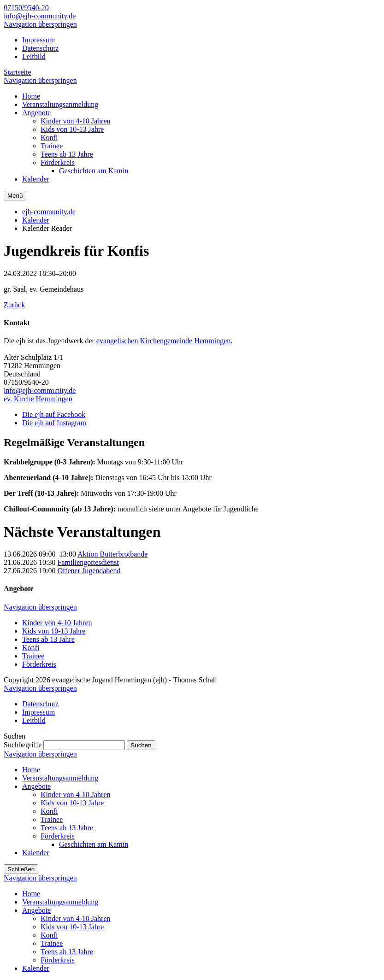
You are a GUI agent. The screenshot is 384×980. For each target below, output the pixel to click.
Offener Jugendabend (89, 571)
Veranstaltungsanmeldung (60, 778)
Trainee (33, 656)
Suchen (141, 745)
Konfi (31, 648)
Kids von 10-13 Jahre (54, 631)
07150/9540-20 (26, 8)
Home (31, 770)
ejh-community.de (49, 212)
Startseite (18, 72)
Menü (15, 196)
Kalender (36, 220)
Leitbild (34, 56)
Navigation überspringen (40, 24)
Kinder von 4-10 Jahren (57, 623)
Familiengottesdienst (88, 562)
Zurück (14, 305)
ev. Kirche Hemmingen (38, 399)
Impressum (38, 40)
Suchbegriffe (23, 745)
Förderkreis (39, 664)
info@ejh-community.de (40, 16)
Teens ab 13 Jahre (48, 639)
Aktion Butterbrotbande (112, 554)
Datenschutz (40, 48)
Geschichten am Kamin (94, 844)
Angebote (36, 786)
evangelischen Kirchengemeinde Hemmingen (163, 341)
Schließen (21, 869)
